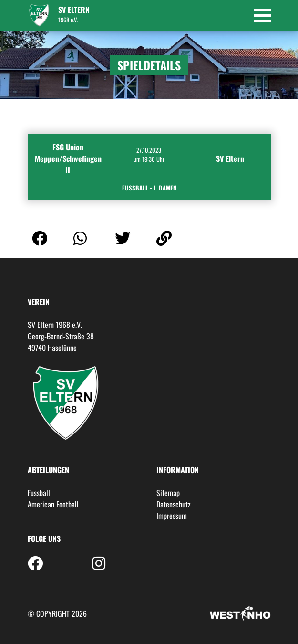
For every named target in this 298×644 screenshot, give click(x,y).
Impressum (172, 516)
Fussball (39, 493)
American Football (53, 504)
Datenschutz (174, 504)
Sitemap (168, 493)
